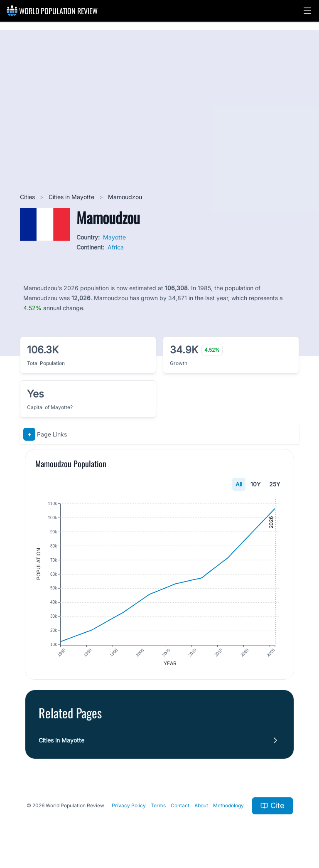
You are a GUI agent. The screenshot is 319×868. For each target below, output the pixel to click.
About (201, 806)
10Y (256, 484)
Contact (180, 806)
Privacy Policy (129, 806)
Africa (116, 247)
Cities (28, 197)
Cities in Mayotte (72, 197)
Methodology (228, 806)
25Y (275, 484)
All (239, 484)
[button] (307, 11)
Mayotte (114, 237)
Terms (158, 806)
